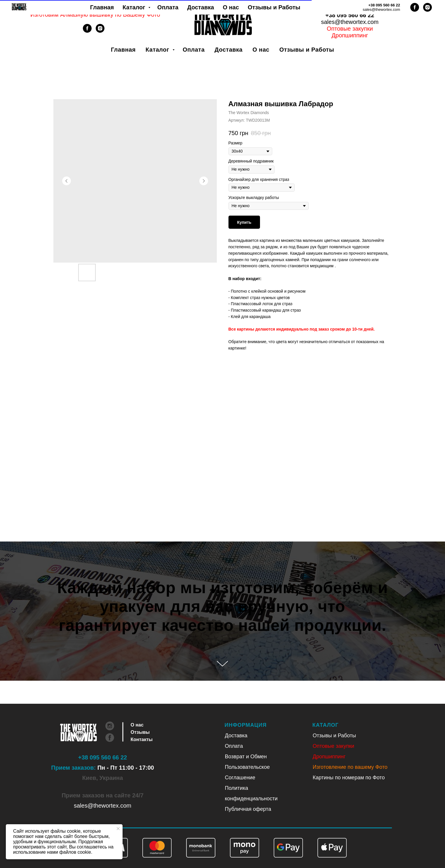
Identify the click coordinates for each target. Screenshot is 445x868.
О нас (261, 50)
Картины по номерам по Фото (349, 778)
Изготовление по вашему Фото (350, 767)
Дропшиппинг (329, 757)
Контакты (142, 739)
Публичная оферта (248, 809)
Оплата (194, 50)
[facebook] (87, 31)
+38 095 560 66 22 (350, 15)
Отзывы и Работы (307, 50)
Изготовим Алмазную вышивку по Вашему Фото (95, 15)
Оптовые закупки (350, 29)
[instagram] (100, 31)
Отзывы (140, 732)
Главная (123, 50)
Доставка (228, 50)
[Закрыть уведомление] (118, 829)
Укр (342, 8)
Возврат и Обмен (246, 757)
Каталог (158, 50)
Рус (357, 8)
